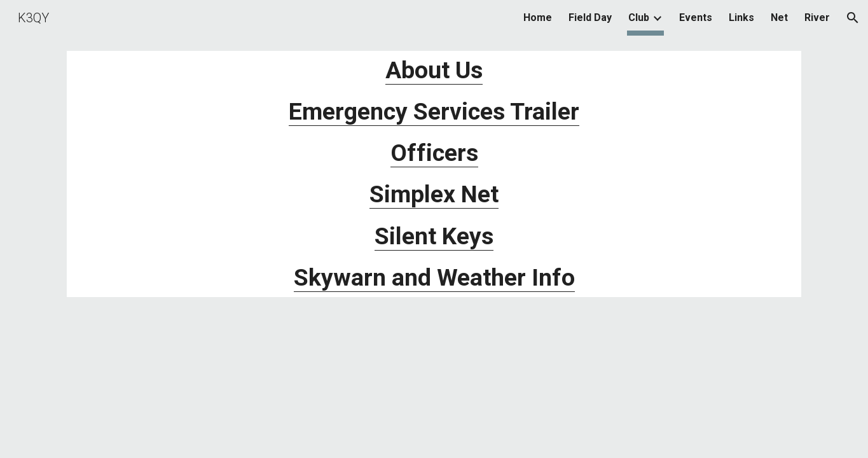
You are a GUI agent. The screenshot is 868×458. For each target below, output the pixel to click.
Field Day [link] (590, 17)
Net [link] (779, 17)
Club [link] (639, 17)
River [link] (817, 17)
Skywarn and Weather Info (434, 277)
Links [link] (741, 17)
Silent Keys (434, 236)
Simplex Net (434, 194)
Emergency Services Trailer (434, 111)
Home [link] (538, 17)
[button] (853, 18)
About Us (434, 70)
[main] (434, 174)
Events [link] (696, 17)
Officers (434, 153)
